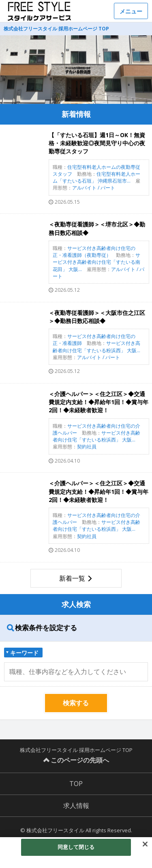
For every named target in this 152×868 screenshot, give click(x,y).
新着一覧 (72, 578)
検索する (76, 703)
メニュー (131, 11)
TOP (76, 784)
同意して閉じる (76, 847)
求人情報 (76, 806)
